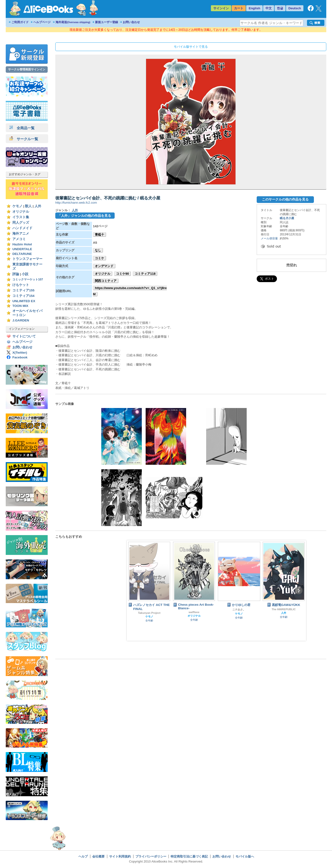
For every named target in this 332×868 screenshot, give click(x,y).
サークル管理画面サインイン (27, 69)
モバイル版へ (245, 856)
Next (299, 591)
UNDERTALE (22, 249)
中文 (269, 8)
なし (98, 250)
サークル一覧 (24, 139)
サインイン (221, 8)
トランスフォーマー (27, 259)
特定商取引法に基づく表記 (189, 856)
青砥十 (100, 235)
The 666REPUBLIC (284, 609)
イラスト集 (21, 217)
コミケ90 (123, 274)
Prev (134, 591)
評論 (16, 274)
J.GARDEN (21, 320)
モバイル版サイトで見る (191, 47)
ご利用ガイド (20, 22)
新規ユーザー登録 (107, 22)
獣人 (28, 206)
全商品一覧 (22, 128)
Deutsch (295, 8)
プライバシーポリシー (151, 856)
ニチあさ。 (239, 610)
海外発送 (73, 22)
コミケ (100, 258)
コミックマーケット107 (28, 279)
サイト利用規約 (120, 856)
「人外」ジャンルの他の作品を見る (84, 216)
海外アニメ (21, 234)
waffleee (194, 612)
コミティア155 (23, 290)
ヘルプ (83, 856)
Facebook (20, 357)
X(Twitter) (20, 353)
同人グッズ (21, 223)
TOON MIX (20, 306)
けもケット (21, 285)
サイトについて (24, 336)
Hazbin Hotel (22, 244)
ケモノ (17, 206)
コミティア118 (145, 274)
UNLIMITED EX (24, 301)
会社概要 (98, 856)
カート (239, 8)
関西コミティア (106, 281)
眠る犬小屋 (287, 218)
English (254, 8)
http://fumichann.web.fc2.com (76, 203)
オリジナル (21, 212)
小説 (25, 274)
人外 (38, 206)
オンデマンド (104, 266)
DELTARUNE (22, 254)
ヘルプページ (42, 22)
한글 (280, 8)
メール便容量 (269, 238)
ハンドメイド (22, 228)
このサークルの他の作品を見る (285, 199)
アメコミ (19, 239)
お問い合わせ (131, 22)
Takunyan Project (149, 613)
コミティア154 (23, 296)
